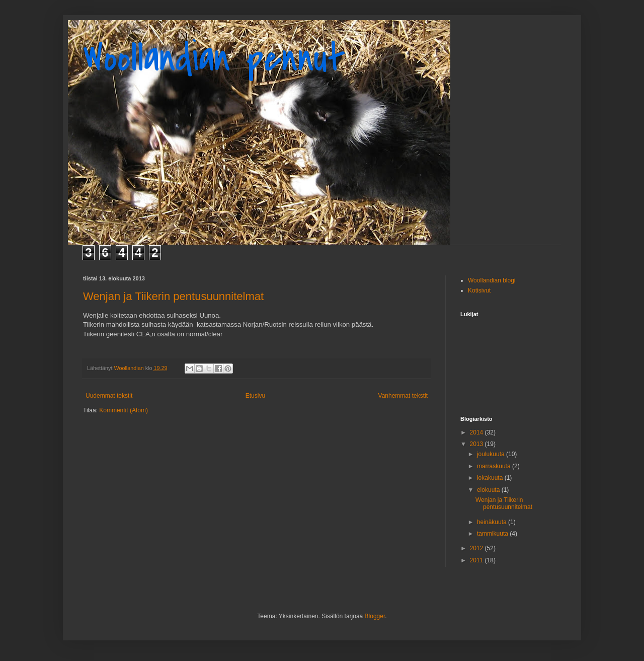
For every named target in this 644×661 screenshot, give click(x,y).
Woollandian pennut (214, 58)
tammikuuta (493, 534)
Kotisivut (479, 290)
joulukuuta (492, 454)
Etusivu (255, 396)
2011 (477, 560)
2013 (477, 444)
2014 (477, 432)
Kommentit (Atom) (124, 410)
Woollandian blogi (492, 280)
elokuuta (489, 490)
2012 (477, 548)
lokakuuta (491, 478)
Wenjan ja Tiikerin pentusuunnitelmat (173, 296)
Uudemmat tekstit (109, 396)
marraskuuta (495, 466)
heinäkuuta (493, 522)
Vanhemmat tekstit (403, 396)
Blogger (375, 616)
